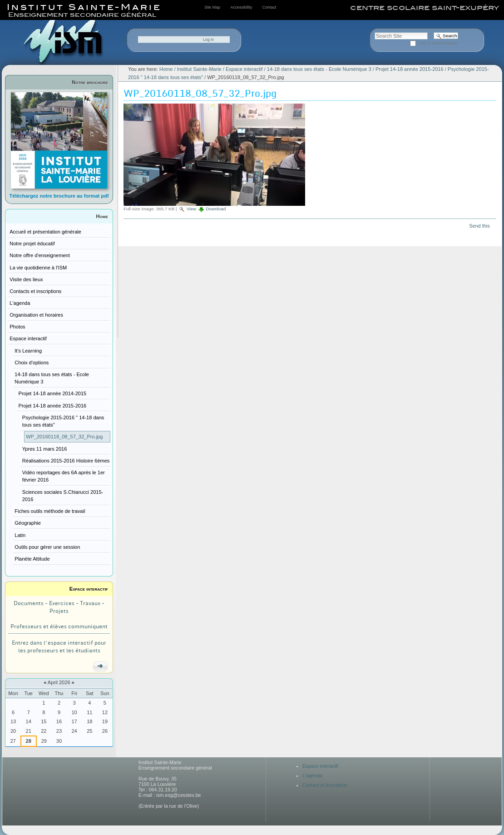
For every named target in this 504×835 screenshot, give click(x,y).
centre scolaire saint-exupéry (425, 8)
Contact (269, 7)
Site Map (212, 7)
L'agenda (312, 775)
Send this (479, 226)
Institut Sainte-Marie (199, 69)
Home (102, 216)
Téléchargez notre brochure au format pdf (59, 196)
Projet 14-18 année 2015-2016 (410, 69)
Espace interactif (89, 589)
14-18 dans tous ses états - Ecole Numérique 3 (319, 69)
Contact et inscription (325, 785)
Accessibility (241, 7)
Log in (208, 40)
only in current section (439, 43)
